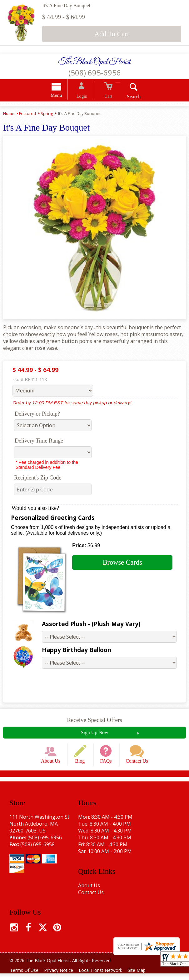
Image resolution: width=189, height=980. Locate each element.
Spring (47, 114)
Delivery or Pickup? (37, 415)
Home (9, 114)
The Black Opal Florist (94, 62)
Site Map (143, 977)
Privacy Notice (61, 977)
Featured (27, 114)
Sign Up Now (94, 733)
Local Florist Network (105, 977)
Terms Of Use (25, 977)
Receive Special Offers (94, 721)
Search (128, 98)
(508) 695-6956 (95, 73)
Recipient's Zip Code (38, 479)
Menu (62, 96)
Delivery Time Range (39, 442)
